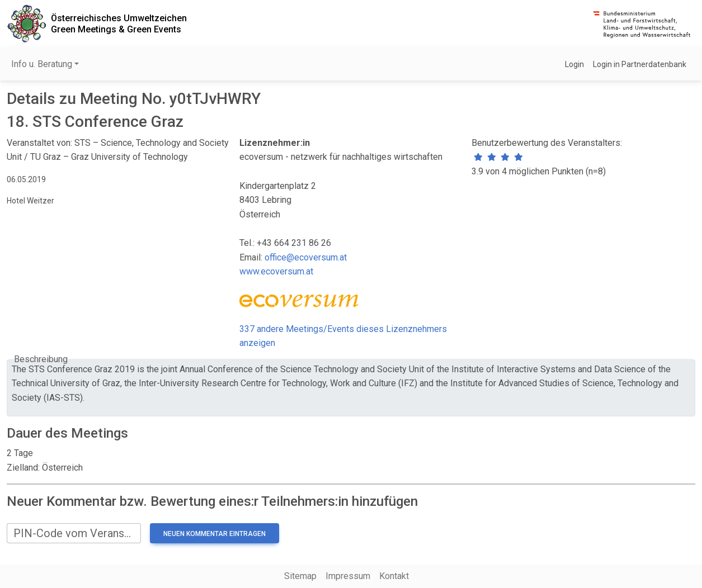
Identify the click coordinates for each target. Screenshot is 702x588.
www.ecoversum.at (276, 271)
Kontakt (394, 576)
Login (574, 64)
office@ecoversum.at (306, 257)
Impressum (348, 576)
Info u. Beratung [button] (42, 64)
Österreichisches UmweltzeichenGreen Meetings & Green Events (119, 23)
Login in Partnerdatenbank (640, 64)
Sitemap (300, 576)
